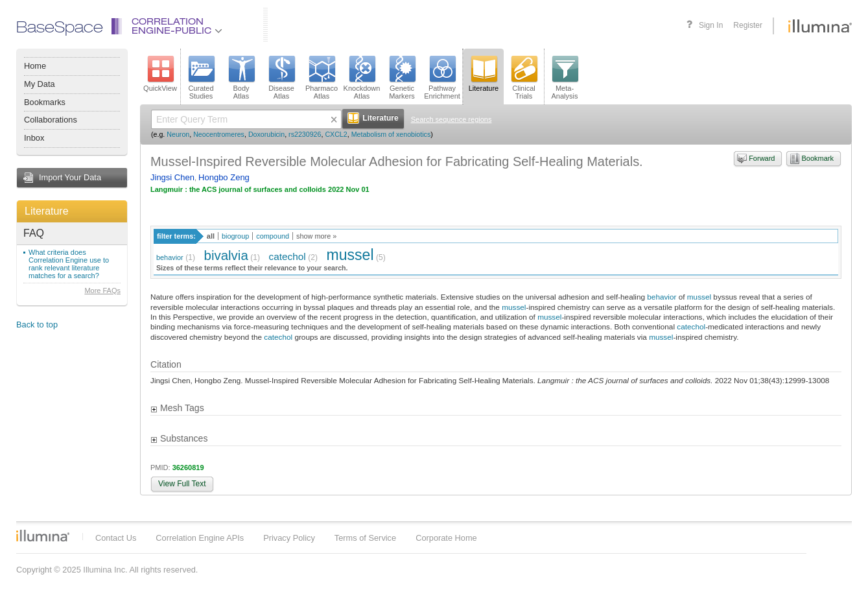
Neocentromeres (219, 134)
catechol (287, 256)
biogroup (235, 236)
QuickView (160, 74)
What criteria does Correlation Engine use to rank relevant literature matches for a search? (69, 264)
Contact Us (116, 538)
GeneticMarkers (402, 78)
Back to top (37, 325)
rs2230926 (305, 134)
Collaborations (51, 120)
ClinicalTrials (524, 78)
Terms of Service (365, 538)
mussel (350, 255)
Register (748, 25)
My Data (40, 84)
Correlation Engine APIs (200, 538)
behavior (170, 257)
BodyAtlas (241, 78)
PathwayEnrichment (442, 78)
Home (35, 66)
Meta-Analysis (565, 78)
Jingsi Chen (172, 177)
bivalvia (226, 255)
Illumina (43, 536)
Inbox (34, 138)
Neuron (178, 134)
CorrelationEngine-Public (177, 27)
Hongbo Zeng (224, 177)
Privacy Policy (289, 538)
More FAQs (102, 290)
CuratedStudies (201, 78)
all (211, 236)
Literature (47, 211)
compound (273, 236)
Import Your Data (70, 177)
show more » (316, 236)
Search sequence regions (452, 119)
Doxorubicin (266, 134)
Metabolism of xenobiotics (391, 134)
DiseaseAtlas (281, 78)
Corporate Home (446, 538)
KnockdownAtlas (362, 78)
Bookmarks (45, 102)
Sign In (711, 25)
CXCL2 (336, 134)
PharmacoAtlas (322, 78)
